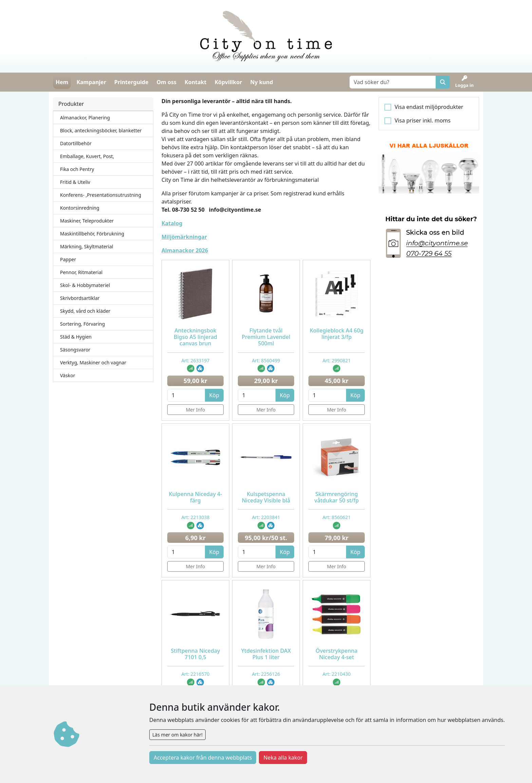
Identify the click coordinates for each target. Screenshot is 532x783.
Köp (214, 395)
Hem (62, 82)
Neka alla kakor (283, 758)
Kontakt (195, 82)
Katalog (172, 223)
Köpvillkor (228, 82)
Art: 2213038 (195, 517)
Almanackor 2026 (185, 250)
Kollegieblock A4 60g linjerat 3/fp (337, 334)
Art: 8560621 (336, 517)
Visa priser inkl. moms (423, 120)
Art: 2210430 (336, 674)
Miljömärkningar (184, 237)
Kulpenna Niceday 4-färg (196, 497)
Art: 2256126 (266, 674)
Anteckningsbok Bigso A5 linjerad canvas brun (195, 337)
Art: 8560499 (266, 360)
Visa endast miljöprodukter (429, 107)
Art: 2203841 (266, 517)
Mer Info (196, 410)
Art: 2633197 (195, 360)
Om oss (167, 82)
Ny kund (261, 82)
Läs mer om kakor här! (177, 735)
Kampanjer (91, 82)
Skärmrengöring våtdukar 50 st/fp (337, 497)
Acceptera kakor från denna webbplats (203, 758)
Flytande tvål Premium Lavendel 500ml (266, 337)
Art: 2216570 (195, 674)
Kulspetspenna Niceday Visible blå (266, 497)
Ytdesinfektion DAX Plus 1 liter (266, 654)
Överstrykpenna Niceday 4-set (336, 654)
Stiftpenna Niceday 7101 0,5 (196, 654)
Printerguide (131, 82)
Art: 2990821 (336, 360)
